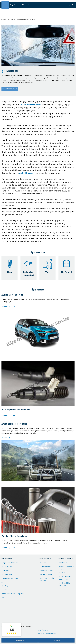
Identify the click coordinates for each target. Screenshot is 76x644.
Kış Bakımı (5, 570)
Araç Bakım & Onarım (22, 19)
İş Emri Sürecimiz (46, 570)
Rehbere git (6, 306)
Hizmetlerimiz (11, 19)
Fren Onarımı (6, 590)
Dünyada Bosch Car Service (66, 568)
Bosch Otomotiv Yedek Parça (65, 578)
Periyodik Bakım (8, 574)
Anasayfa (4, 19)
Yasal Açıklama (43, 630)
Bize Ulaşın (63, 563)
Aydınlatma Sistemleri (10, 578)
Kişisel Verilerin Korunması (47, 633)
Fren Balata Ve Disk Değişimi (13, 594)
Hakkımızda (44, 563)
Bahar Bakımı (7, 567)
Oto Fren (5, 586)
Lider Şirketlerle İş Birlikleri (47, 579)
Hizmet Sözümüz (46, 574)
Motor (4, 598)
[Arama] (69, 5)
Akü (3, 582)
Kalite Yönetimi (45, 567)
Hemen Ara (20, 640)
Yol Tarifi (57, 640)
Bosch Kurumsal (65, 573)
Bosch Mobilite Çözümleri (64, 584)
